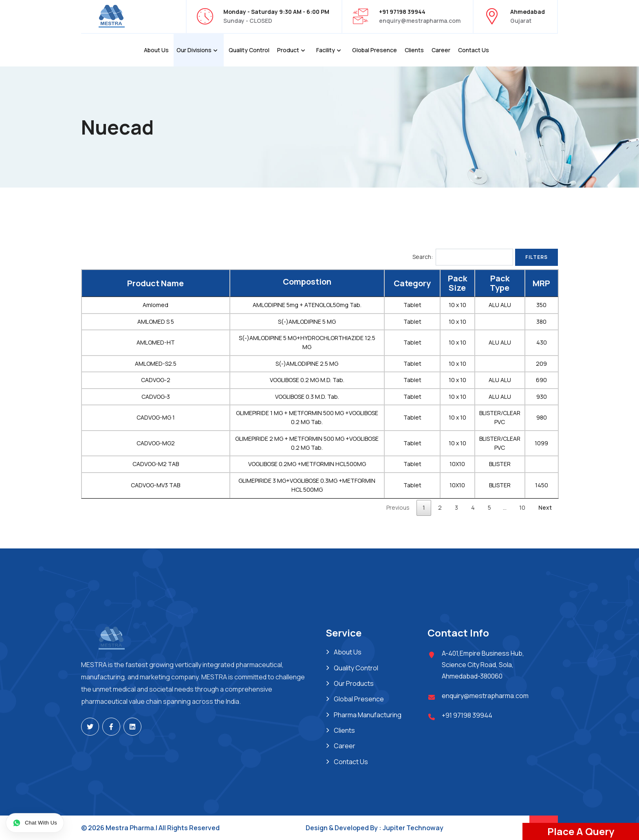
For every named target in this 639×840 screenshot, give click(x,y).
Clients (414, 50)
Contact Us (474, 50)
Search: (463, 257)
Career (441, 50)
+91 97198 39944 (467, 715)
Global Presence (375, 50)
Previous (398, 507)
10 (522, 507)
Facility (326, 50)
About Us (156, 50)
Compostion (307, 282)
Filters (537, 257)
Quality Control (249, 50)
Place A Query (581, 831)
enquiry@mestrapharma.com (420, 21)
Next (545, 507)
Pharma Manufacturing (368, 715)
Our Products (354, 683)
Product (288, 50)
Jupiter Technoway (413, 828)
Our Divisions (194, 50)
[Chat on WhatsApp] (35, 823)
